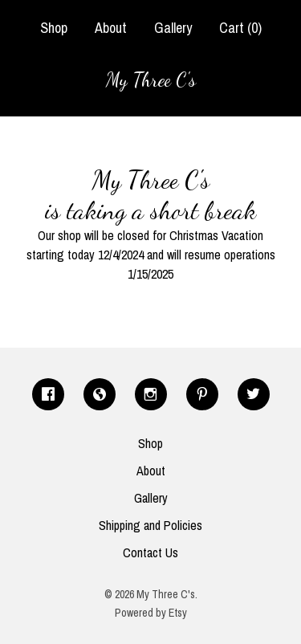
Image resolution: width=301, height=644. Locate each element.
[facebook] (48, 394)
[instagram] (151, 394)
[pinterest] (202, 394)
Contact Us (150, 552)
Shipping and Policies (150, 525)
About (111, 28)
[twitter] (254, 394)
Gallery (173, 28)
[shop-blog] (100, 394)
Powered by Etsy (151, 613)
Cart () (240, 28)
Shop (54, 28)
